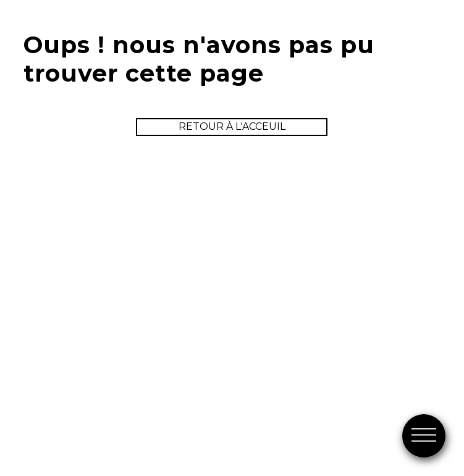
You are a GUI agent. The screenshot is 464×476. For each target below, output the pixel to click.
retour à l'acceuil (232, 126)
